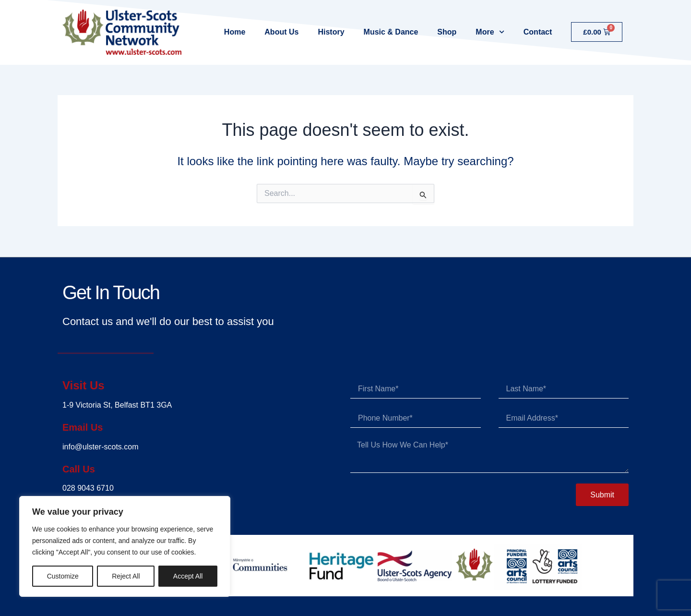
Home (235, 32)
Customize (63, 576)
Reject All (126, 576)
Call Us (82, 468)
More (490, 32)
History (331, 32)
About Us (281, 32)
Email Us (87, 427)
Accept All (188, 576)
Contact (538, 32)
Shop (447, 32)
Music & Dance (391, 32)
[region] (125, 546)
